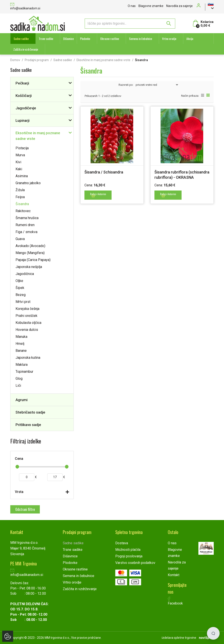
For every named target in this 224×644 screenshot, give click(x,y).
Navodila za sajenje (179, 6)
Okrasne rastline (110, 39)
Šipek (20, 288)
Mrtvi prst (23, 302)
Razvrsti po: (126, 85)
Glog (19, 379)
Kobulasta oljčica (28, 323)
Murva (20, 155)
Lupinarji (23, 120)
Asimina (22, 176)
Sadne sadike (21, 39)
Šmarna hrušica (27, 218)
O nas (132, 6)
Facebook (175, 601)
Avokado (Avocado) (30, 246)
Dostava (122, 543)
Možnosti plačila (128, 550)
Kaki (19, 169)
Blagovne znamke (151, 6)
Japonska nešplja (29, 267)
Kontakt (174, 575)
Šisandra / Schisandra (104, 172)
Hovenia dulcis (27, 330)
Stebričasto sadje (30, 412)
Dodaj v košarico (98, 195)
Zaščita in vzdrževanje (26, 49)
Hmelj (20, 344)
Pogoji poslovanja (129, 556)
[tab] (42, 493)
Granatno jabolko (28, 183)
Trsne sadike (46, 39)
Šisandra (22, 204)
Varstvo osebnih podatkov (135, 563)
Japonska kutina (28, 358)
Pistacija (22, 148)
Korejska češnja (27, 309)
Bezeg (21, 295)
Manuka (21, 337)
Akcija (190, 39)
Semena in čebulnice (141, 39)
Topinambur (24, 372)
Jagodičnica (25, 274)
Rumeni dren (25, 225)
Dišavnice (68, 39)
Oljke (19, 281)
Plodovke (85, 39)
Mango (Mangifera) (30, 253)
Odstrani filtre (25, 509)
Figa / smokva (26, 232)
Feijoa (20, 197)
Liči (18, 386)
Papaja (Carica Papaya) (33, 260)
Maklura (22, 365)
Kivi (18, 162)
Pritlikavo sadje (28, 425)
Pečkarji (22, 83)
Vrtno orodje (169, 39)
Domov (15, 60)
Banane (21, 351)
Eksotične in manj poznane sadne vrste (103, 60)
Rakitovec (23, 211)
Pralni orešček (26, 316)
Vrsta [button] (19, 492)
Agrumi (22, 400)
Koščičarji (24, 96)
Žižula (20, 190)
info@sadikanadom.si (25, 7)
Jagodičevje (26, 108)
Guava (20, 239)
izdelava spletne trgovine (179, 638)
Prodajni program (37, 60)
